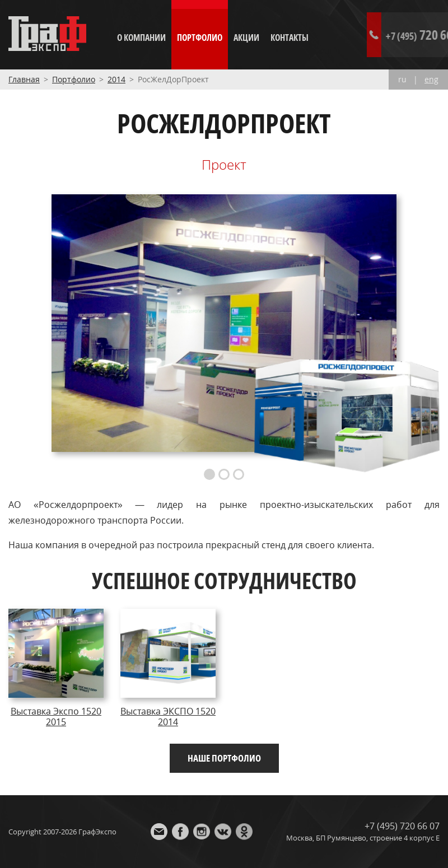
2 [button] (224, 474)
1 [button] (209, 474)
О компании (141, 38)
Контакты (290, 38)
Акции (246, 38)
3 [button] (239, 474)
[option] (224, 323)
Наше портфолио (224, 758)
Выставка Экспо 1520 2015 (56, 716)
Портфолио (200, 38)
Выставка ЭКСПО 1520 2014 (168, 716)
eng (431, 80)
